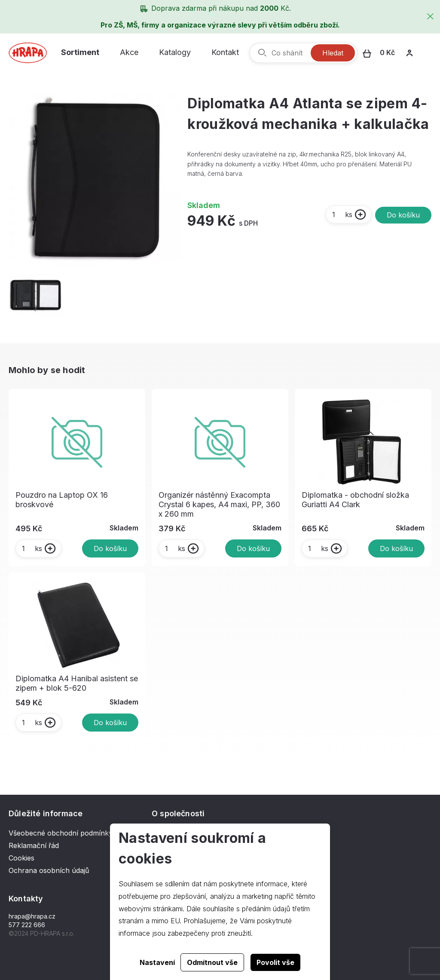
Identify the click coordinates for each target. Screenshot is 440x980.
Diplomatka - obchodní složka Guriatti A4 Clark (355, 500)
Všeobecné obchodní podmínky (61, 833)
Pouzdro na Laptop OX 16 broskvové (62, 500)
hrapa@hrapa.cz (32, 916)
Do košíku (403, 215)
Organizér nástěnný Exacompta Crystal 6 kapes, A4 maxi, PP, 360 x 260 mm (219, 504)
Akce (129, 52)
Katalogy (175, 52)
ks (342, 214)
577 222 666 (27, 925)
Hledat (333, 53)
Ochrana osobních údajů (49, 870)
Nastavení (157, 962)
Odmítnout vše (212, 962)
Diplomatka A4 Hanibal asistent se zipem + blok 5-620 (77, 683)
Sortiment (80, 52)
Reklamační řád (34, 845)
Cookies (21, 858)
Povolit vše (275, 962)
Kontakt (225, 52)
